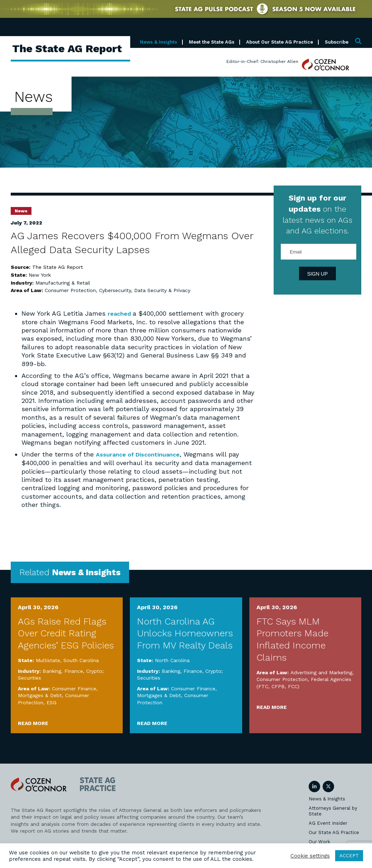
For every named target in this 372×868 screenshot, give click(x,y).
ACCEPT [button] (349, 856)
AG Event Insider (328, 823)
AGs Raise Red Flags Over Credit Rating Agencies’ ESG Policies (66, 633)
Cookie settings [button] (310, 856)
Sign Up (318, 274)
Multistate (48, 660)
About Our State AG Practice (280, 42)
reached (121, 313)
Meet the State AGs (212, 42)
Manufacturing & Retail (63, 283)
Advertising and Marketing (321, 672)
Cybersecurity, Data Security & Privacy (145, 290)
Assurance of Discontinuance (142, 454)
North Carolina (172, 660)
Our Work (319, 841)
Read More (33, 723)
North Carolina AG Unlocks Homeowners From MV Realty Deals (185, 633)
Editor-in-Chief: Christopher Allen (262, 61)
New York (40, 275)
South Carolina (81, 660)
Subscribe (337, 42)
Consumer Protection (70, 290)
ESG (52, 702)
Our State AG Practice (334, 832)
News (21, 211)
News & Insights (158, 42)
